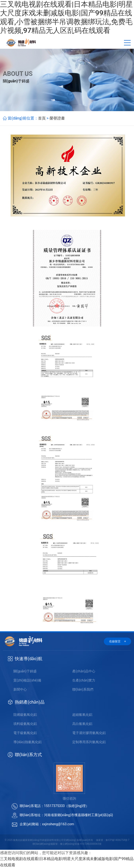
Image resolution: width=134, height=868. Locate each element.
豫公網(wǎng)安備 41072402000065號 (81, 844)
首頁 (42, 118)
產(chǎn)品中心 (84, 671)
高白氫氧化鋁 (82, 724)
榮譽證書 (57, 118)
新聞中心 (20, 689)
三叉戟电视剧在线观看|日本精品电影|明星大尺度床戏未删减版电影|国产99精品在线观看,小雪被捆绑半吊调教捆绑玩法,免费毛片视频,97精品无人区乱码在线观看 (66, 17)
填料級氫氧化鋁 (25, 724)
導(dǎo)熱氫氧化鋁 (28, 742)
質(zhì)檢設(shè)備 (27, 680)
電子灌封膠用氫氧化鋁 (89, 733)
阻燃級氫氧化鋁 (25, 715)
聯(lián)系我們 (83, 689)
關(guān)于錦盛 (25, 671)
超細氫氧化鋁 (82, 715)
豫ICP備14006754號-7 (117, 840)
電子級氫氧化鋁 (25, 733)
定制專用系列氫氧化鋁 (89, 742)
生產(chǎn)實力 (84, 680)
